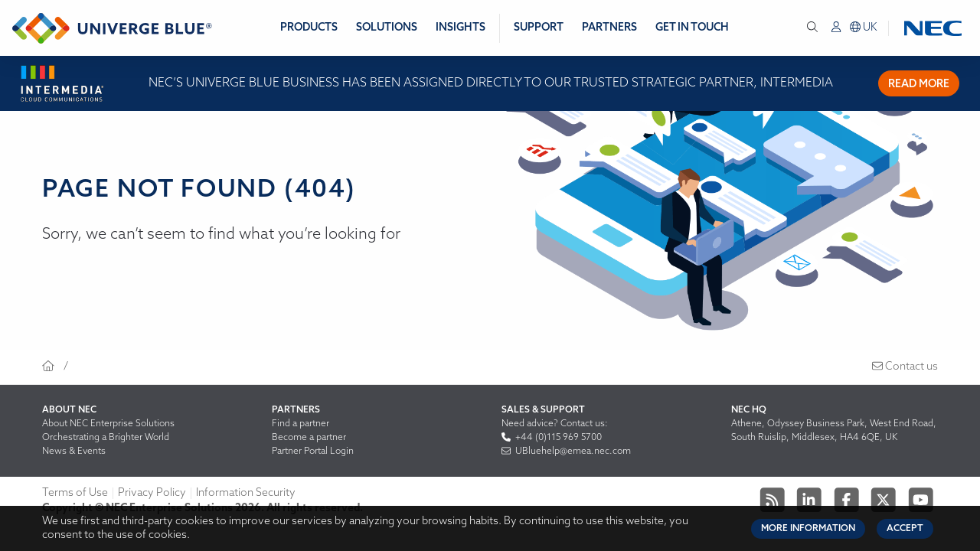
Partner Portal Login (313, 452)
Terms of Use (75, 493)
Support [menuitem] (539, 28)
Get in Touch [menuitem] (692, 28)
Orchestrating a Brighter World (106, 438)
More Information (808, 529)
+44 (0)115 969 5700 (552, 438)
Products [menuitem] (309, 28)
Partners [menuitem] (609, 28)
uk (864, 28)
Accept (905, 529)
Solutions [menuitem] (387, 28)
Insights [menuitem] (461, 28)
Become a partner (309, 438)
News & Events (74, 452)
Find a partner (301, 424)
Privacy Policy (152, 493)
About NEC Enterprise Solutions (108, 424)
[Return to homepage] (112, 28)
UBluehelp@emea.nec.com (566, 452)
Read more (919, 85)
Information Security (246, 493)
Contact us (905, 367)
